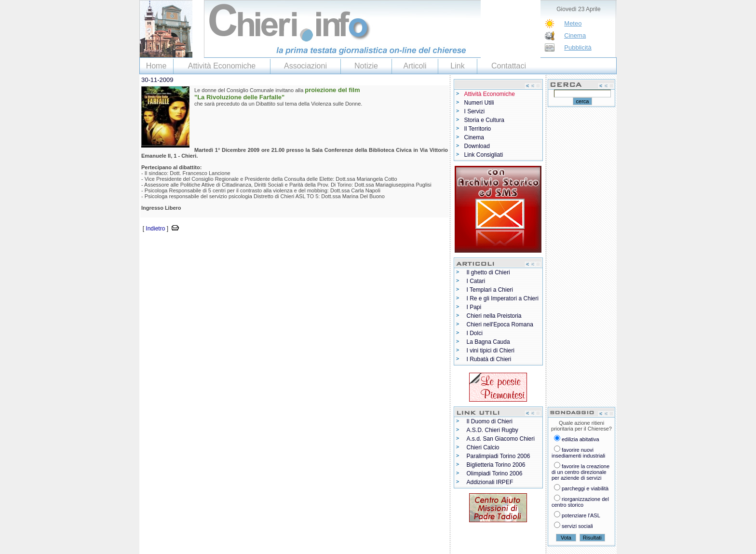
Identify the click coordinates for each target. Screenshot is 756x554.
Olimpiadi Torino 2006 (495, 473)
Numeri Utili (479, 103)
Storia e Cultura (484, 120)
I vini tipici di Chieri (491, 351)
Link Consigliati (484, 155)
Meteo (573, 23)
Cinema (575, 35)
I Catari (476, 281)
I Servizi (475, 111)
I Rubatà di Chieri (489, 359)
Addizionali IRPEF (490, 482)
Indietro (155, 229)
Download (477, 146)
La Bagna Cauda (488, 342)
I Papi (474, 307)
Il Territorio (478, 129)
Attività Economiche (222, 66)
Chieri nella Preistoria (494, 316)
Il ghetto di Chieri (488, 272)
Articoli (415, 66)
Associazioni (305, 66)
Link (457, 66)
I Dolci (475, 333)
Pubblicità (578, 47)
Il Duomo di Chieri (490, 421)
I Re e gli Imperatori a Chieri (503, 298)
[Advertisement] (252, 248)
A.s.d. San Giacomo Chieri (501, 439)
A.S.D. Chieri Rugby (493, 430)
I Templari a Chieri (490, 290)
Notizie (366, 66)
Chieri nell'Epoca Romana (500, 324)
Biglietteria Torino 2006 (496, 465)
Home (156, 66)
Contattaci (509, 66)
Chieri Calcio (483, 447)
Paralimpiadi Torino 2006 (499, 456)
